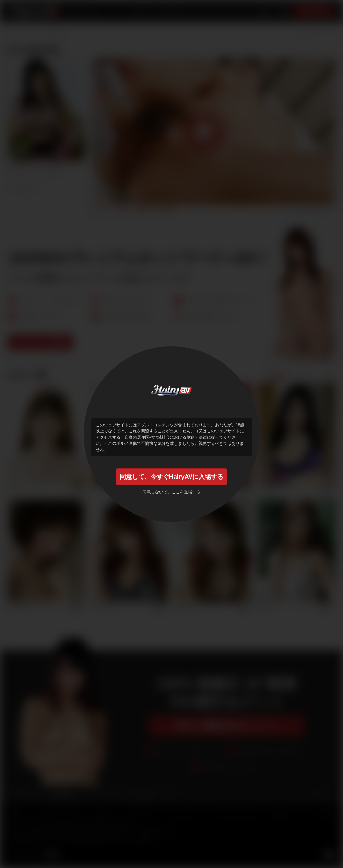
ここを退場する (186, 492)
